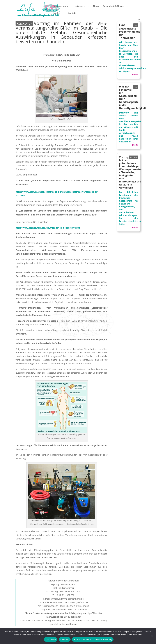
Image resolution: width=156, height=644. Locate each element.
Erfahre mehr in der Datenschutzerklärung (93, 640)
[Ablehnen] (152, 636)
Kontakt (72, 13)
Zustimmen (51, 640)
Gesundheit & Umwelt (114, 6)
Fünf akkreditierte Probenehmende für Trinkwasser (130, 31)
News (96, 6)
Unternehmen (61, 6)
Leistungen (80, 6)
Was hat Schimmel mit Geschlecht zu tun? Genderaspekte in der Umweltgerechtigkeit (133, 97)
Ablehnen (65, 640)
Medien (57, 13)
